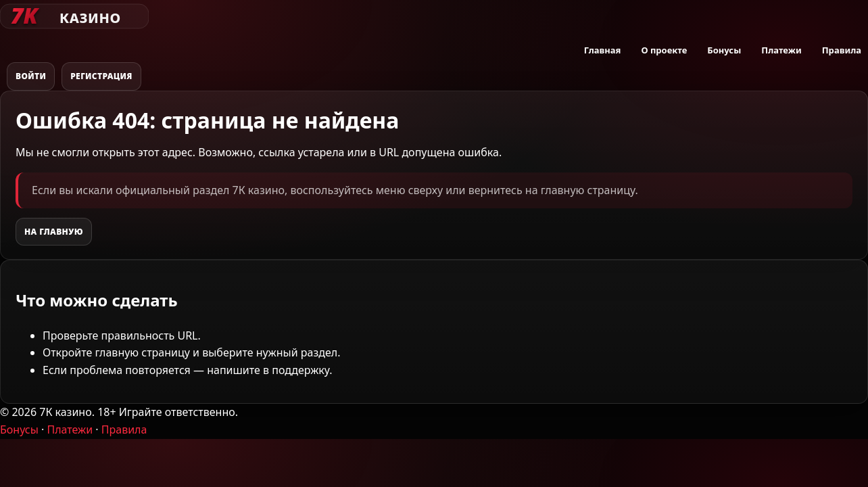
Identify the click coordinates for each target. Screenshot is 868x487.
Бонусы (724, 50)
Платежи (781, 50)
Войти (31, 76)
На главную (54, 232)
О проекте (664, 50)
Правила (842, 50)
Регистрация (101, 76)
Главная (603, 50)
